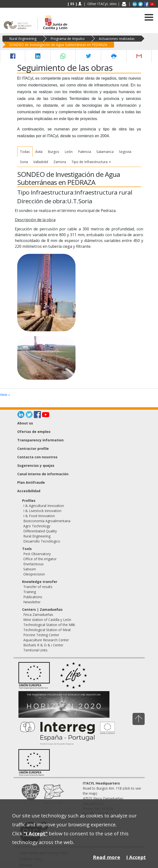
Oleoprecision (34, 574)
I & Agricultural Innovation (44, 506)
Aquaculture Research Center (46, 640)
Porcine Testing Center (41, 635)
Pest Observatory (37, 554)
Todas (25, 152)
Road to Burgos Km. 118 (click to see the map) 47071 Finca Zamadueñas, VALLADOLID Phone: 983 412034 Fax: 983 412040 (112, 798)
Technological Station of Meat (47, 630)
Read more (107, 857)
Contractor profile (33, 449)
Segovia (125, 152)
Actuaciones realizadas (117, 39)
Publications (33, 597)
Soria (24, 162)
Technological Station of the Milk (49, 625)
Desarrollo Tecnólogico (42, 541)
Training (30, 592)
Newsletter (32, 602)
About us (25, 423)
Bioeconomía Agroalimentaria (47, 521)
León (69, 152)
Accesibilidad (29, 491)
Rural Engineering (23, 39)
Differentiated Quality (40, 531)
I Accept (136, 857)
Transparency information (40, 440)
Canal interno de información (43, 474)
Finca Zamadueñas (38, 615)
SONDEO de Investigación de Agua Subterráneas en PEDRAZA (58, 45)
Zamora (60, 162)
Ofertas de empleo (34, 432)
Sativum (30, 569)
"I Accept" (36, 834)
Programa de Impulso (68, 39)
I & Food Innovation (39, 516)
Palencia (84, 152)
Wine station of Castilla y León (47, 620)
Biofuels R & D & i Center (43, 645)
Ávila (39, 152)
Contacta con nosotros (37, 457)
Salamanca (105, 152)
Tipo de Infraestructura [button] (91, 162)
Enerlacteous (33, 564)
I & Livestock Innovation (42, 511)
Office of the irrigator (40, 559)
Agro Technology (37, 526)
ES (72, 4)
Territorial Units (35, 650)
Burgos (54, 152)
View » (5, 395)
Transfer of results (38, 587)
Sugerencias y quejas (36, 465)
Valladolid (41, 162)
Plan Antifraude (31, 482)
